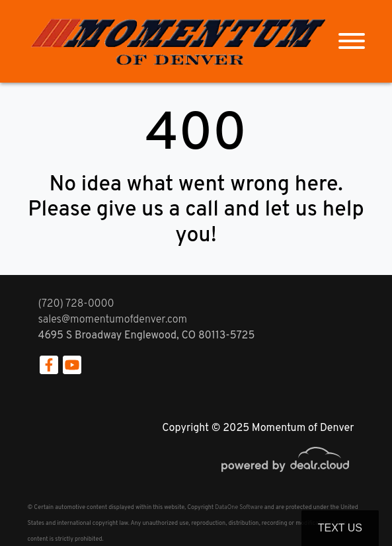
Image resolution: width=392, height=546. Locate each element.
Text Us (340, 528)
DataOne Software (239, 507)
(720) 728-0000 (76, 304)
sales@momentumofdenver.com (113, 320)
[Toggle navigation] (352, 41)
